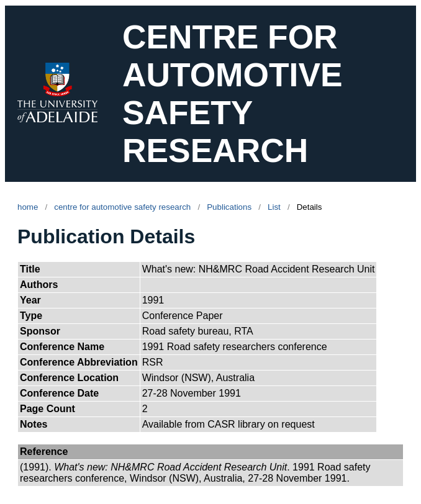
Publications (229, 207)
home (28, 207)
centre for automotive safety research (122, 207)
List (274, 207)
